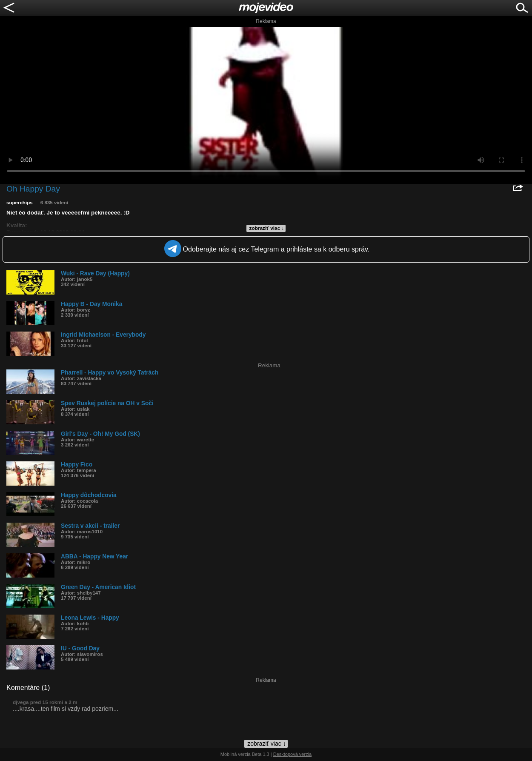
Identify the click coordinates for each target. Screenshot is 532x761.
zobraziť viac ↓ (267, 228)
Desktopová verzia (293, 754)
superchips (20, 203)
